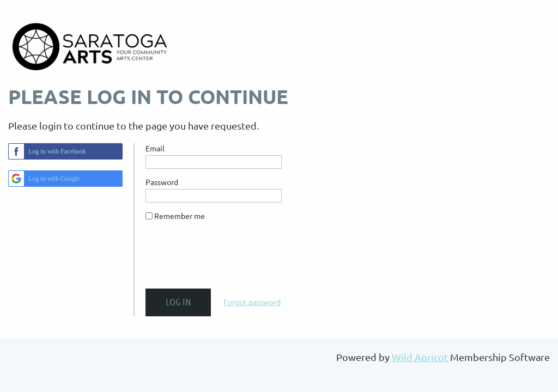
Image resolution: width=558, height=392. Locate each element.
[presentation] (228, 259)
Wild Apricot (420, 357)
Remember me (180, 216)
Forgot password (252, 302)
